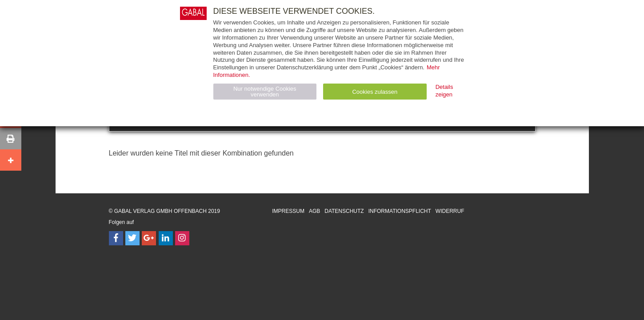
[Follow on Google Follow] (149, 238)
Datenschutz (344, 211)
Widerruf (450, 211)
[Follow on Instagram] (182, 238)
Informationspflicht (400, 211)
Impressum (288, 211)
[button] (11, 139)
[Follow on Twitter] (132, 238)
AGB (314, 211)
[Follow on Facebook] (116, 238)
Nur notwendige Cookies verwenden (265, 92)
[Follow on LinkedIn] (166, 238)
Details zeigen (444, 91)
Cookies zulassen (375, 92)
